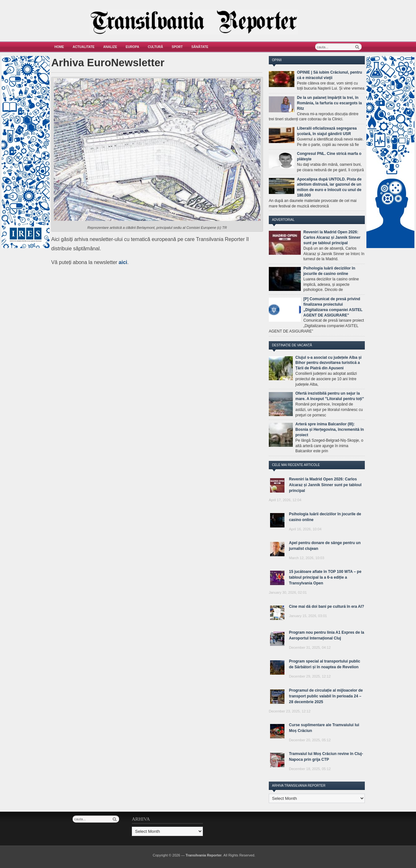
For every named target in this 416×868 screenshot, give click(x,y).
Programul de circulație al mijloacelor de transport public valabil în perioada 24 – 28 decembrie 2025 (326, 696)
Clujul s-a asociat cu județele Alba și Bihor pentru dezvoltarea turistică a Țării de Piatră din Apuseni (328, 363)
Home (59, 47)
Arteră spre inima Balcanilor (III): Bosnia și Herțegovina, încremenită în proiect (330, 430)
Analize (110, 47)
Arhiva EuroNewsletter (108, 63)
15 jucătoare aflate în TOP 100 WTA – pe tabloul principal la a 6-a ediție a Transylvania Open (325, 577)
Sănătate (200, 47)
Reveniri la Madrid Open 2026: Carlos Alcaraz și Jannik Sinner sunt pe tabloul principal (332, 237)
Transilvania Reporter (204, 855)
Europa (132, 47)
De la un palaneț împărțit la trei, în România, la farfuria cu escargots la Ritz (329, 103)
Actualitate (84, 47)
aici (123, 262)
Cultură (156, 47)
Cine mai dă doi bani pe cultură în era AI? (327, 607)
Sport (177, 47)
